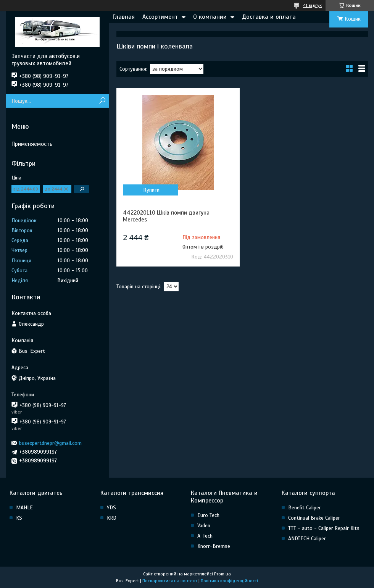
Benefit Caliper (305, 508)
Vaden (204, 526)
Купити (151, 190)
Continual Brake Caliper (314, 518)
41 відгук (312, 5)
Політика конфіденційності (229, 581)
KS (19, 518)
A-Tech (205, 536)
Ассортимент (160, 17)
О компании (210, 17)
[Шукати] (102, 101)
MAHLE (24, 508)
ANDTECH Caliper (307, 539)
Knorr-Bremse (214, 546)
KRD (112, 518)
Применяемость (32, 144)
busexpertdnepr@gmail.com (50, 443)
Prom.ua (222, 574)
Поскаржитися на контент (170, 581)
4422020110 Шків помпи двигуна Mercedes (166, 216)
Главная (124, 17)
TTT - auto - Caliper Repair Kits (324, 528)
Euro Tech (208, 515)
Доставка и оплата (269, 17)
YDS (111, 508)
